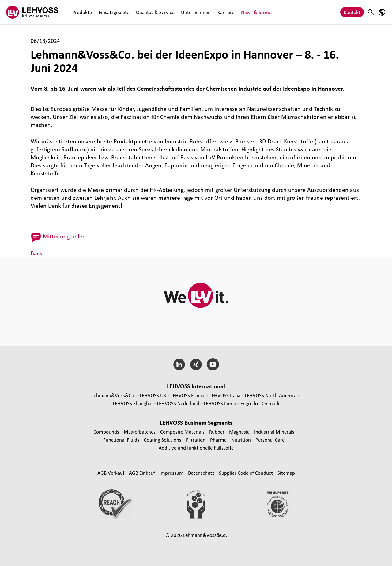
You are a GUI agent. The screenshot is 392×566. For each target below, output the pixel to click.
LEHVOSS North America (271, 395)
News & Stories (257, 12)
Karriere (226, 12)
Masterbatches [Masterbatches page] (140, 432)
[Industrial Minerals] (32, 12)
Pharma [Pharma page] (219, 440)
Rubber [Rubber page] (217, 432)
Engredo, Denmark (260, 403)
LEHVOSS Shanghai (133, 403)
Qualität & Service (155, 12)
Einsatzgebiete (114, 12)
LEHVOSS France (188, 395)
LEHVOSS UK (153, 395)
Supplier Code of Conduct (247, 473)
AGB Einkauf (143, 473)
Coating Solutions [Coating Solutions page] (163, 440)
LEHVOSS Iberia (220, 403)
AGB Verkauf (111, 473)
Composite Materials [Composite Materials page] (183, 432)
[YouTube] (213, 364)
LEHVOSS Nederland (178, 403)
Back (36, 253)
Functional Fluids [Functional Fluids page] (122, 440)
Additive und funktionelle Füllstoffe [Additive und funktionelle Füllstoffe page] (196, 448)
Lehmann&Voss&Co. (113, 395)
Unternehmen (196, 12)
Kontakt (352, 12)
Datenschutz (202, 473)
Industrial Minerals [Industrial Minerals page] (275, 432)
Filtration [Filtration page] (196, 440)
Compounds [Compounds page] (107, 432)
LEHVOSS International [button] (196, 386)
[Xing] (196, 364)
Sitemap (286, 473)
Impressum (172, 473)
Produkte (82, 12)
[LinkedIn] (179, 364)
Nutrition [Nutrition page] (242, 440)
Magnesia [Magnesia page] (240, 432)
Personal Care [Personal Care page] (271, 440)
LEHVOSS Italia (225, 395)
